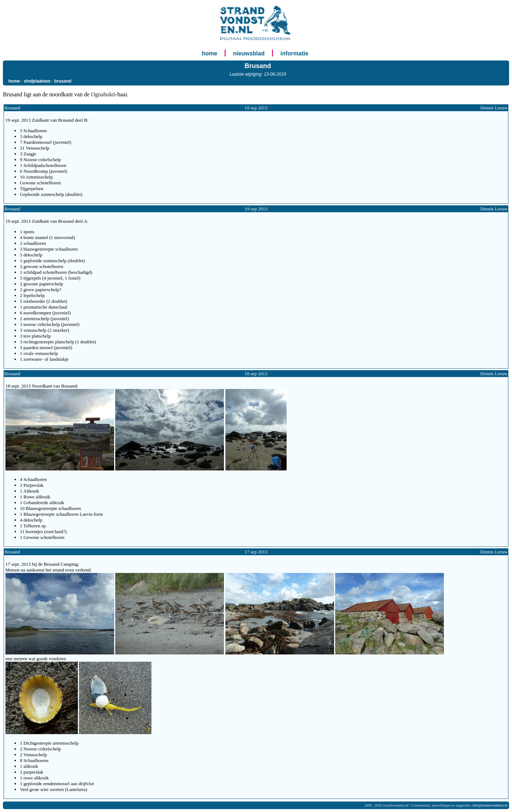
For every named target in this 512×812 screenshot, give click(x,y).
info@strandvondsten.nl (490, 805)
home (210, 53)
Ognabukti (103, 94)
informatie (294, 53)
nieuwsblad (249, 53)
